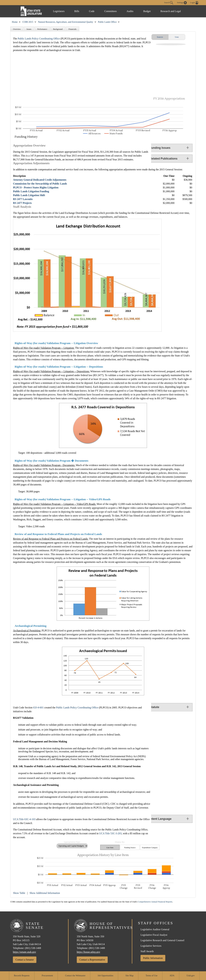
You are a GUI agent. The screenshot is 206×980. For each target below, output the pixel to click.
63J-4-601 (38, 708)
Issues (29, 29)
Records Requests (22, 976)
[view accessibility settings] (182, 3)
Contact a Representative (92, 960)
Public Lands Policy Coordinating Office (39, 39)
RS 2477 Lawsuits (23, 199)
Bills (78, 11)
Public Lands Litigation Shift (29, 195)
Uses (177, 37)
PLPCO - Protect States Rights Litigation (36, 187)
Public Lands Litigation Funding (31, 191)
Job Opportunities (105, 976)
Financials (73, 29)
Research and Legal (173, 11)
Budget (151, 11)
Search (169, 3)
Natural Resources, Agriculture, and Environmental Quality (66, 22)
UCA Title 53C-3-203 (110, 833)
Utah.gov (191, 976)
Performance (42, 29)
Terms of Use (152, 976)
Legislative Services (151, 946)
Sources (160, 37)
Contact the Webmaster (75, 976)
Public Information (153, 958)
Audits (134, 11)
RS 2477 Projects (22, 203)
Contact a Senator (25, 960)
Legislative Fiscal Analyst (154, 935)
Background (58, 29)
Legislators (59, 11)
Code (94, 11)
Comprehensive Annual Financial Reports (155, 902)
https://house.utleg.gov (89, 952)
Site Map (129, 976)
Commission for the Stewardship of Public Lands (40, 184)
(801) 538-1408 (33, 948)
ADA (172, 976)
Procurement (47, 976)
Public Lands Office (107, 22)
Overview (17, 29)
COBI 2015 (28, 22)
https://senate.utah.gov (24, 952)
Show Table (19, 893)
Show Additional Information (45, 893)
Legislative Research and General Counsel (162, 940)
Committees (113, 11)
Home (15, 22)
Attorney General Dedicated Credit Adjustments (40, 180)
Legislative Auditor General (155, 929)
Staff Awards (147, 951)
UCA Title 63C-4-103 (24, 819)
